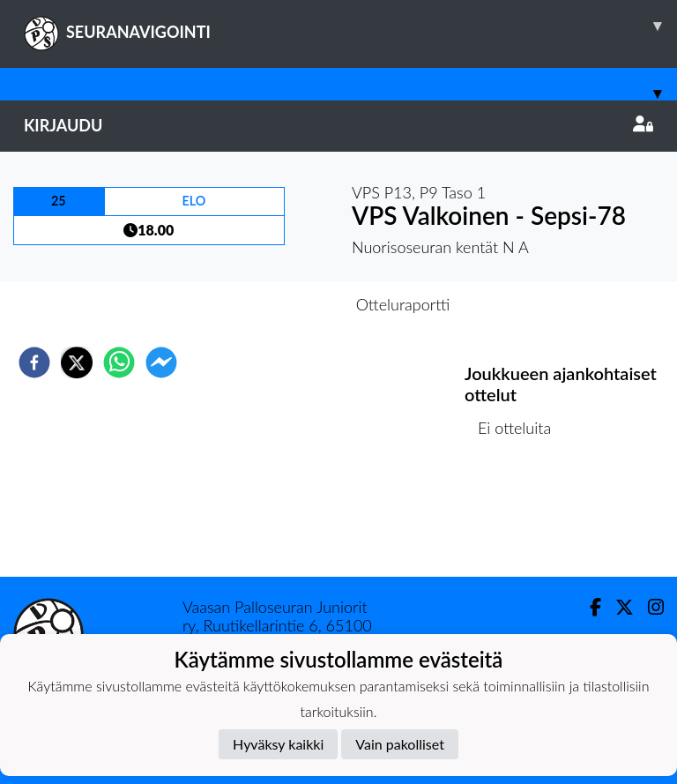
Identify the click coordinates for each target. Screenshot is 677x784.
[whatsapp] (119, 362)
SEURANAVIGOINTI (350, 26)
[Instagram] (649, 607)
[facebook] (34, 362)
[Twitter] (617, 607)
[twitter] (77, 362)
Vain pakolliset (400, 744)
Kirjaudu (338, 125)
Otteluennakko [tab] (278, 304)
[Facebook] (588, 607)
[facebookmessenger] (161, 362)
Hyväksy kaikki (278, 744)
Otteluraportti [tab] (403, 304)
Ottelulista (521, 517)
